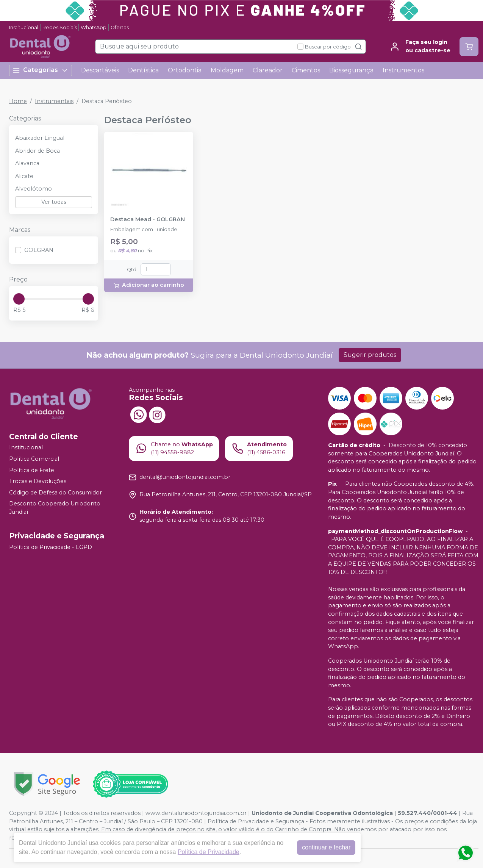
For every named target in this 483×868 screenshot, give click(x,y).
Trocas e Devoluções (38, 481)
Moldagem (227, 70)
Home (18, 101)
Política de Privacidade (210, 852)
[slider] (19, 299)
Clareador (268, 70)
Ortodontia (185, 70)
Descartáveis (100, 70)
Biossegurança (351, 70)
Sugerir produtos (370, 355)
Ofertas (120, 27)
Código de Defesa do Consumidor (55, 493)
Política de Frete (32, 470)
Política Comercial (34, 459)
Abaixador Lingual (40, 138)
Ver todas (54, 202)
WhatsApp (94, 27)
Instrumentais (54, 101)
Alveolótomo (34, 189)
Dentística (143, 70)
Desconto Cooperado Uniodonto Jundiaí (55, 508)
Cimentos (306, 70)
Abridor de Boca (38, 151)
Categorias (41, 70)
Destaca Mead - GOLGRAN (148, 220)
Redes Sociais (60, 27)
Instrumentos (403, 70)
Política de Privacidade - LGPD (51, 547)
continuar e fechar (328, 847)
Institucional (24, 27)
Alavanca (27, 163)
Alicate (24, 176)
